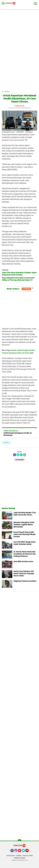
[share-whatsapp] (21, 455)
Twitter (24, 851)
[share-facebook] (15, 455)
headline (6, 443)
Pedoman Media (28, 856)
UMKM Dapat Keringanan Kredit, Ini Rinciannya (18, 434)
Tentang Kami (11, 856)
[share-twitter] (18, 455)
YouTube (28, 851)
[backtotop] (20, 841)
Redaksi (19, 856)
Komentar (20, 460)
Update (26, 289)
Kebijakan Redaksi (19, 858)
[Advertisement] (19, 29)
